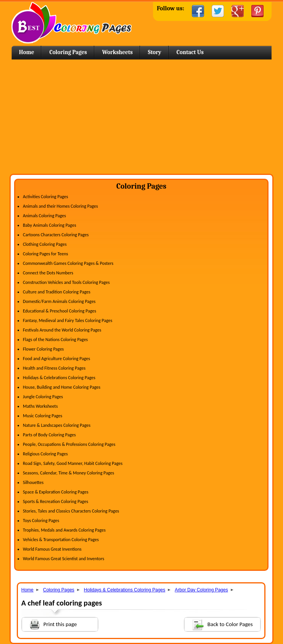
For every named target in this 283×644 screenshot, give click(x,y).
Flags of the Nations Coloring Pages (55, 340)
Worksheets (117, 52)
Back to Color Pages (219, 624)
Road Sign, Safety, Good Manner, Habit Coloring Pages (73, 463)
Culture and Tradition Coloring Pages (57, 292)
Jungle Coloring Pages (43, 397)
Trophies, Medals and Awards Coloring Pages (64, 530)
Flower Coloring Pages (43, 349)
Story (155, 52)
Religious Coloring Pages (45, 454)
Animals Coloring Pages (44, 216)
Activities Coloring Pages (45, 197)
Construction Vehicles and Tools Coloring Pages (66, 282)
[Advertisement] (141, 117)
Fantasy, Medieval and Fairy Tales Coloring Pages (68, 320)
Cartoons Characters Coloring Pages (56, 235)
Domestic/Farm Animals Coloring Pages (59, 301)
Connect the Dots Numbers (48, 273)
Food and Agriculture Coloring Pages (56, 359)
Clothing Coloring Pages (45, 244)
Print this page (50, 624)
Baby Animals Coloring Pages (49, 225)
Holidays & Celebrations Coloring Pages (59, 378)
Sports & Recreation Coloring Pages (55, 501)
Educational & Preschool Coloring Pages (59, 311)
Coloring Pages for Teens (45, 254)
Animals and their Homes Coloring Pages (60, 206)
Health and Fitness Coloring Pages (54, 368)
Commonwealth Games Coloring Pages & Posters (68, 263)
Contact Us (190, 52)
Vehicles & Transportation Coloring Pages (61, 540)
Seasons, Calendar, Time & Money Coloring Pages (68, 473)
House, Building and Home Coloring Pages (62, 387)
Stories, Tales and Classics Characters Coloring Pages (71, 511)
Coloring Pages (68, 52)
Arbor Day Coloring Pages (201, 590)
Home (72, 23)
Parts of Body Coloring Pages (49, 435)
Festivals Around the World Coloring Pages (62, 330)
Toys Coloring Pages (41, 521)
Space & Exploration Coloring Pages (56, 492)
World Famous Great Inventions (52, 549)
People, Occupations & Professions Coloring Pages (69, 444)
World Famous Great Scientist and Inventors (64, 559)
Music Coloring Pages (43, 416)
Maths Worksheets (40, 406)
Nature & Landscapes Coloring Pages (57, 425)
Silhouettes (33, 482)
